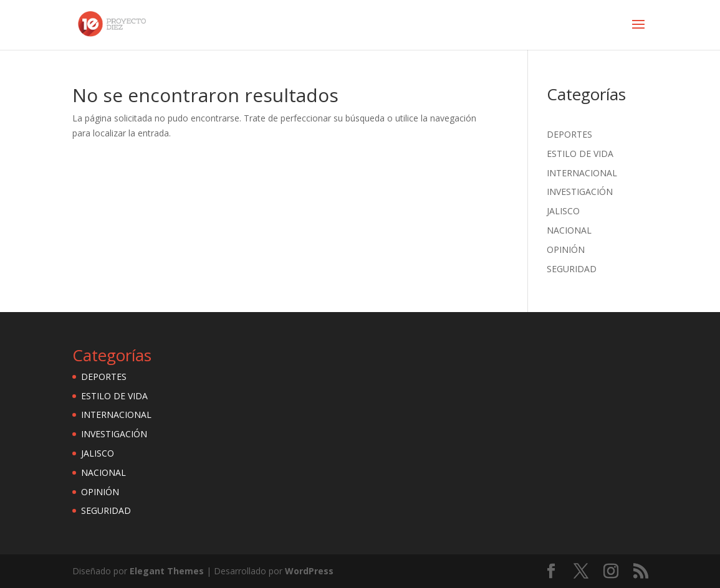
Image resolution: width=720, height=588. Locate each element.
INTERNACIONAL (582, 173)
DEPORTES (569, 134)
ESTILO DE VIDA (580, 154)
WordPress (309, 571)
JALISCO (563, 211)
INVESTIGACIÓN (580, 192)
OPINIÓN (566, 249)
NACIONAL (569, 230)
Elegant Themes (167, 571)
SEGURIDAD (572, 269)
